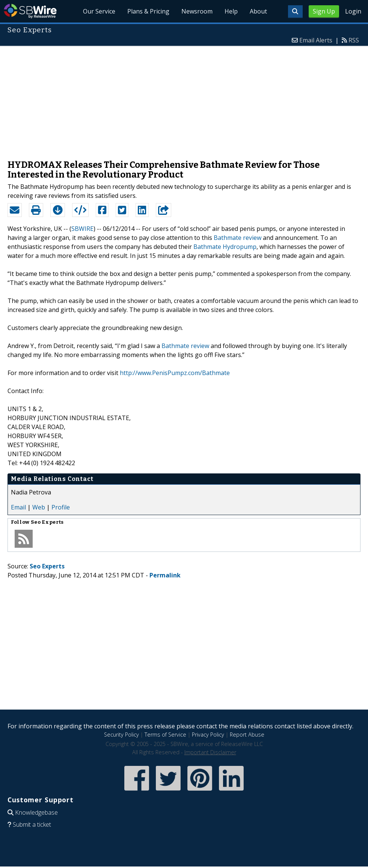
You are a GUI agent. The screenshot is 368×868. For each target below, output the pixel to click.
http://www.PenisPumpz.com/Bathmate (175, 373)
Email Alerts (316, 40)
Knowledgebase (36, 812)
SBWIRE (82, 229)
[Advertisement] (184, 99)
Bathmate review (238, 238)
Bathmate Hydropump (225, 247)
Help (231, 11)
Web (39, 507)
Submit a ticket (32, 824)
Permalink (165, 575)
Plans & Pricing (148, 11)
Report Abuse (247, 735)
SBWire (30, 11)
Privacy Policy (208, 735)
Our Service (99, 11)
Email (18, 507)
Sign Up (324, 11)
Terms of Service (165, 735)
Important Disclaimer (210, 752)
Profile (61, 507)
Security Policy (121, 735)
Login (353, 11)
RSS (354, 40)
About (258, 11)
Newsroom (197, 11)
